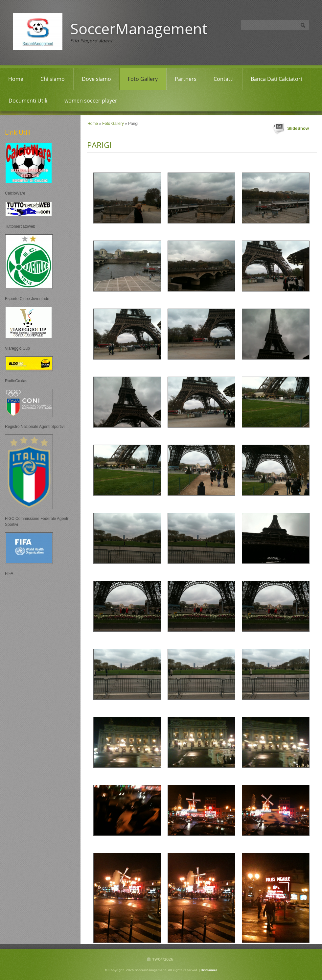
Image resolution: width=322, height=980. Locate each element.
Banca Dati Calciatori (276, 79)
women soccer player (91, 101)
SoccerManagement (139, 28)
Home (16, 79)
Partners (186, 79)
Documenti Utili (28, 101)
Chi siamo (53, 79)
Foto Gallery (143, 79)
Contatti (224, 79)
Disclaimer (209, 970)
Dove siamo (96, 79)
